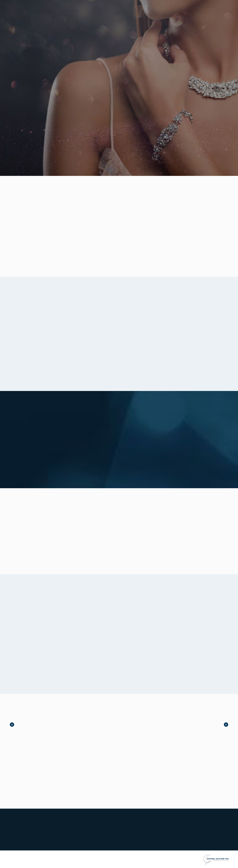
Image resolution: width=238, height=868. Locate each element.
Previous (12, 725)
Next (226, 725)
